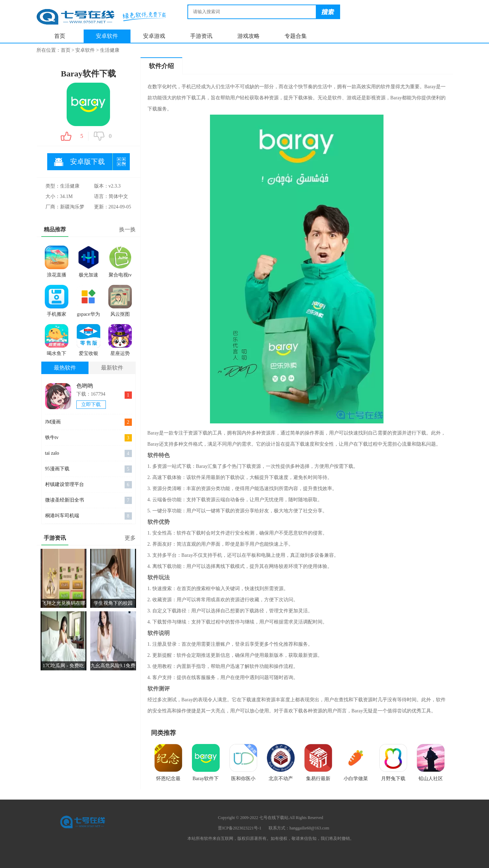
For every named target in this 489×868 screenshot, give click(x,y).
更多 (130, 538)
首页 (60, 36)
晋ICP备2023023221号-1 (240, 828)
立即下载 (91, 404)
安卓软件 (107, 36)
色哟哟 (85, 386)
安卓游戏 (154, 36)
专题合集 (296, 36)
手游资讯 (201, 36)
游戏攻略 (248, 36)
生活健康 (110, 50)
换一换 (127, 229)
